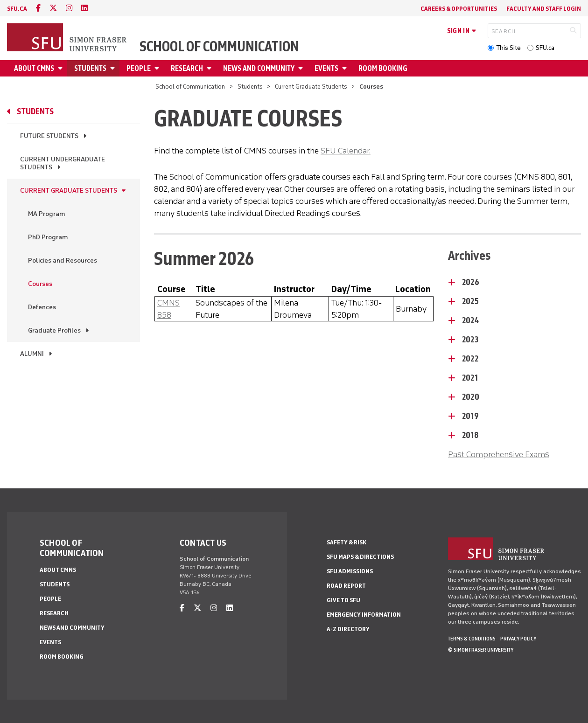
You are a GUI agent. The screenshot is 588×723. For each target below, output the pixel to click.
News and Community (259, 68)
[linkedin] (84, 8)
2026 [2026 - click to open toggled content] (471, 282)
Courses (40, 284)
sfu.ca (17, 9)
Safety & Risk (346, 542)
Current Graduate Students (311, 87)
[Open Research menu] (210, 68)
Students (90, 68)
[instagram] (69, 8)
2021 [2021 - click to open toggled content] (470, 378)
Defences (42, 307)
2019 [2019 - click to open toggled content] (470, 416)
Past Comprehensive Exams (499, 454)
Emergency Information (364, 615)
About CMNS (34, 68)
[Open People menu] (158, 68)
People (139, 68)
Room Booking (383, 68)
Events (326, 68)
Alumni (32, 354)
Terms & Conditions (472, 639)
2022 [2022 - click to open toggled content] (470, 359)
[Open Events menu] (346, 68)
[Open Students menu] (114, 68)
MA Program (46, 214)
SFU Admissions (350, 571)
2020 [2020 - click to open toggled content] (471, 397)
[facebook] (38, 8)
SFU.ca (545, 48)
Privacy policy (518, 639)
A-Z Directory (348, 629)
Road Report (346, 586)
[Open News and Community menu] (302, 68)
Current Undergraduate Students (63, 163)
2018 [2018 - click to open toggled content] (470, 435)
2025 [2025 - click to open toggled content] (470, 301)
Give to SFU (343, 600)
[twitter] (53, 8)
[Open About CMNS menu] (62, 68)
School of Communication (219, 47)
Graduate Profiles (54, 330)
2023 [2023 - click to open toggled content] (470, 340)
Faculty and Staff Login (544, 9)
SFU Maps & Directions (360, 557)
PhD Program (48, 237)
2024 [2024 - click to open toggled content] (470, 320)
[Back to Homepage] (68, 38)
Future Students (49, 136)
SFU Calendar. (346, 151)
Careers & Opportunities (459, 9)
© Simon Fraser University (481, 650)
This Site (508, 48)
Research (187, 68)
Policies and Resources (63, 261)
